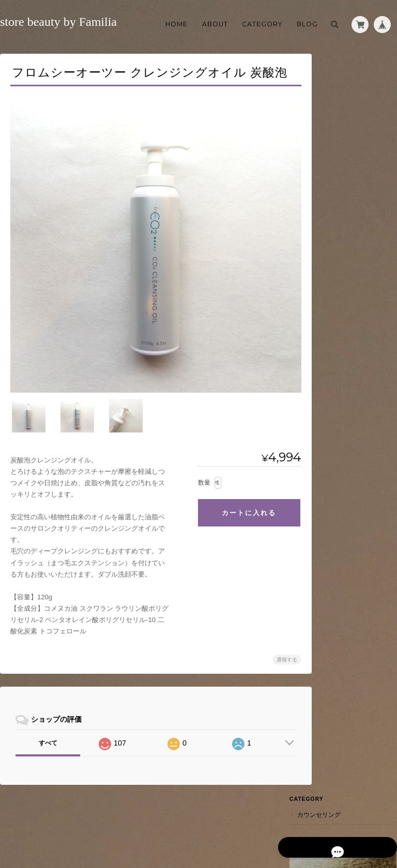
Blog (307, 24)
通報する (279, 651)
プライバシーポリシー (283, 827)
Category (262, 24)
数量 (196, 474)
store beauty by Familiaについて (196, 827)
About (215, 24)
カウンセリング (344, 72)
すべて (48, 735)
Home (177, 24)
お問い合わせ (342, 234)
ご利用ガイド (342, 184)
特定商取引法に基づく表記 (355, 209)
